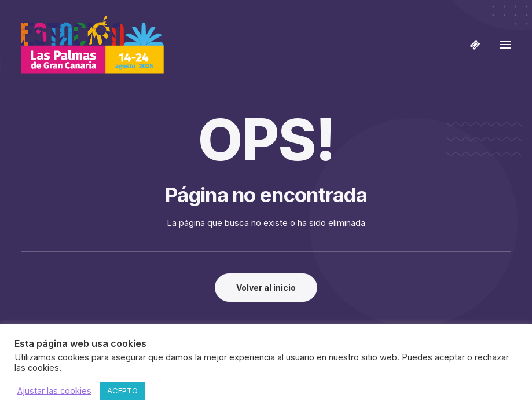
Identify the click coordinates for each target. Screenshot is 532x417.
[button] (505, 45)
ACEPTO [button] (122, 390)
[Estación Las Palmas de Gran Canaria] (92, 45)
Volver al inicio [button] (266, 288)
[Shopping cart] (470, 45)
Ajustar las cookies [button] (54, 391)
